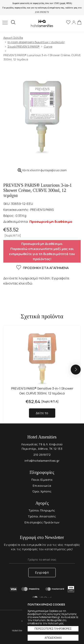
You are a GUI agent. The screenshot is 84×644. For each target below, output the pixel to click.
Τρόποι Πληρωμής (42, 510)
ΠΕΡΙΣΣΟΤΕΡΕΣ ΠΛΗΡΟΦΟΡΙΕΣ (53, 629)
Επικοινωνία (42, 486)
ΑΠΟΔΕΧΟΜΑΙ (53, 638)
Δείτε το (42, 413)
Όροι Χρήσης (42, 491)
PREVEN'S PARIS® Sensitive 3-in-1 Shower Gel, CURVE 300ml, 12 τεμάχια (42, 391)
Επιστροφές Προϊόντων (42, 522)
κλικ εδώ (26, 283)
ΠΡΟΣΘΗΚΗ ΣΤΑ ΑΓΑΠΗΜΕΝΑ (42, 268)
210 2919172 (42, 455)
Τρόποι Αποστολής (42, 516)
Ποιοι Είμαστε (42, 480)
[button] (76, 370)
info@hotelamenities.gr (42, 461)
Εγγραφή (42, 572)
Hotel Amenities (42, 23)
